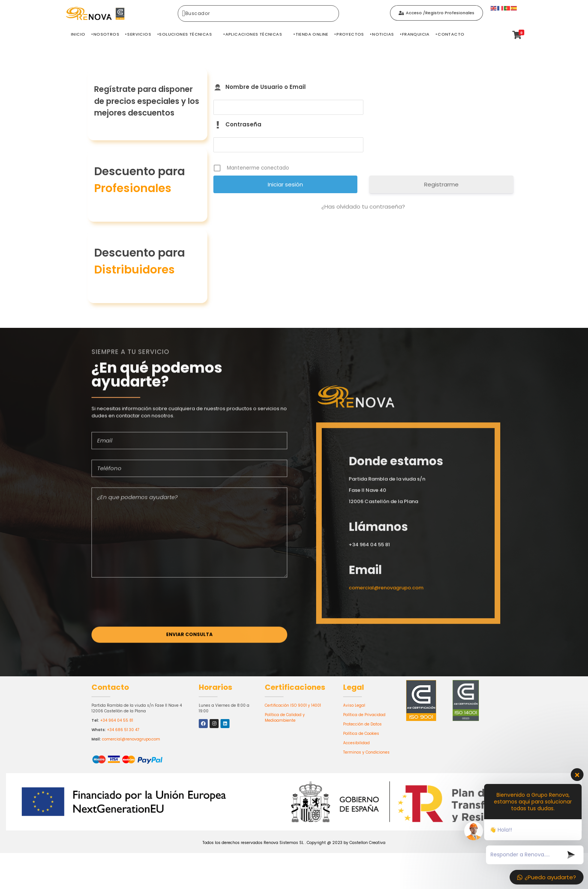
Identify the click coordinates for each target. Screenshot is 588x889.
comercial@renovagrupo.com (131, 739)
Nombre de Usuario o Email (265, 87)
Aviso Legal (354, 705)
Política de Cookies (361, 734)
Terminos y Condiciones (366, 752)
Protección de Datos (362, 724)
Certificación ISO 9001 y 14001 (293, 705)
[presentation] (148, 605)
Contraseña (243, 124)
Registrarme (441, 184)
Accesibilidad (356, 743)
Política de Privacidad (364, 715)
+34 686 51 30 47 (123, 730)
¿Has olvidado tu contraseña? (363, 206)
